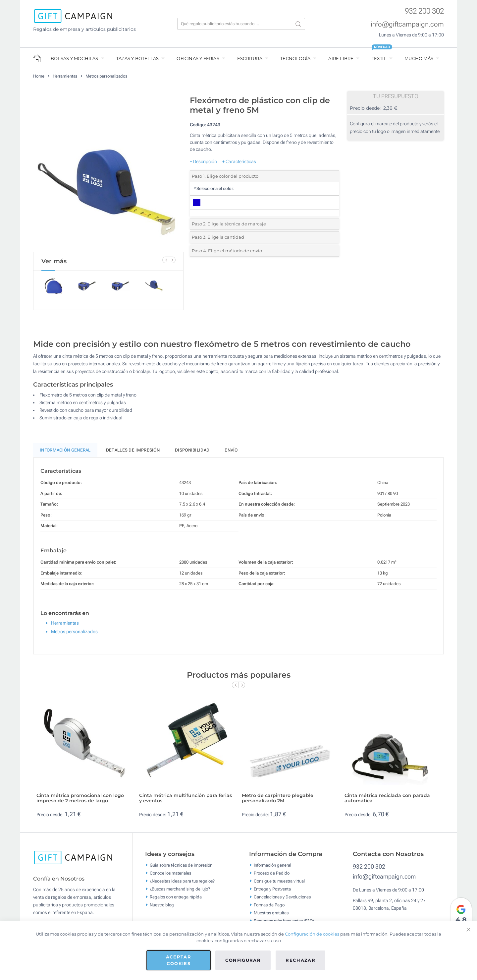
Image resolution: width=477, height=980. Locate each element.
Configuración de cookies (312, 934)
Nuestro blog (162, 908)
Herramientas (65, 76)
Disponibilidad (192, 453)
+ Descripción (203, 161)
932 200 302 (424, 11)
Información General (65, 453)
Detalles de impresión (133, 453)
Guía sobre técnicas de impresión (181, 868)
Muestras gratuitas (271, 916)
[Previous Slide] (166, 260)
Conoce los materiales (170, 876)
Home (39, 76)
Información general (272, 868)
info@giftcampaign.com (407, 24)
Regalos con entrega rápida (176, 900)
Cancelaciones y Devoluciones (282, 900)
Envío (231, 453)
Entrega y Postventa (272, 892)
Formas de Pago (269, 908)
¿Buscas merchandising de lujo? (180, 892)
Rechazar (300, 960)
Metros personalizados (106, 76)
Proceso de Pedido (272, 876)
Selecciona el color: (214, 188)
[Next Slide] (172, 260)
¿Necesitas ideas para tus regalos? (182, 884)
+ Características (239, 161)
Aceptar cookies (179, 960)
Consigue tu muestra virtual (279, 884)
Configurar (243, 960)
